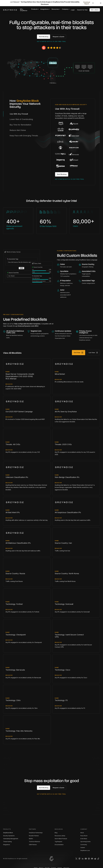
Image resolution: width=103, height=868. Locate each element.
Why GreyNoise (24, 10)
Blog (56, 833)
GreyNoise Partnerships (36, 833)
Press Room (84, 836)
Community (84, 845)
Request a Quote (59, 37)
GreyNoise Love (85, 850)
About (82, 833)
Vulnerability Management (11, 839)
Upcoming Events (85, 842)
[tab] (27, 114)
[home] (10, 10)
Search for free (82, 10)
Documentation (59, 845)
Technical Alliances (34, 842)
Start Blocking (44, 37)
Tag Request (58, 842)
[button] (35, 9)
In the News (84, 839)
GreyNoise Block (8, 833)
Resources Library (60, 836)
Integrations (7, 845)
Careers (83, 848)
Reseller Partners (34, 836)
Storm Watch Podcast (61, 839)
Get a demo (95, 10)
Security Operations (9, 836)
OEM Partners (33, 845)
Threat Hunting (7, 842)
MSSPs (31, 839)
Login (73, 10)
